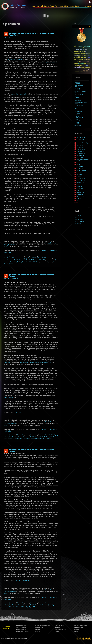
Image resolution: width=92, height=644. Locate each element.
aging (76, 96)
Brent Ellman (80, 189)
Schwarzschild (46, 262)
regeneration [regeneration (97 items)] (78, 67)
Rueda (41, 262)
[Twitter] (81, 639)
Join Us (66, 6)
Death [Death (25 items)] (89, 54)
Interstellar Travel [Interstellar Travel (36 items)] (87, 60)
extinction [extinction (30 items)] (82, 55)
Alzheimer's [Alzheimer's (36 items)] (81, 46)
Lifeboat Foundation (11, 639)
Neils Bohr (33, 260)
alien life (77, 98)
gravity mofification (28, 258)
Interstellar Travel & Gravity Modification (14, 260)
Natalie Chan (80, 183)
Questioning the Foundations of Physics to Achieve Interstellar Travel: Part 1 (32, 451)
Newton (37, 260)
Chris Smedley (81, 201)
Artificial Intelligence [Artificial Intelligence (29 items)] (79, 48)
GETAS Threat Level (6, 628)
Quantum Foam (7, 262)
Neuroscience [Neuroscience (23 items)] (88, 64)
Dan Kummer (80, 163)
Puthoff (54, 260)
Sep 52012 (6, 34)
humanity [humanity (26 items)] (89, 58)
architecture (78, 101)
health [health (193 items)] (78, 57)
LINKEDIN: (57, 625)
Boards (42, 6)
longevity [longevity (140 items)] (81, 63)
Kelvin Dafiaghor (81, 155)
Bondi (44, 256)
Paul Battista (80, 151)
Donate (61, 6)
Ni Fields (44, 260)
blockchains (78, 121)
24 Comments (11, 264)
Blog (38, 6)
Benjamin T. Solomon (12, 256)
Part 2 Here (7, 37)
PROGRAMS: (76, 630)
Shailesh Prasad (81, 149)
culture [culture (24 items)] (87, 54)
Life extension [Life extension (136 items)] (85, 61)
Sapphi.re (25, 639)
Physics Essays (8, 397)
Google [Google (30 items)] (74, 58)
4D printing (77, 84)
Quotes (77, 6)
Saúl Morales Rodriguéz (80, 140)
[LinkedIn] (84, 639)
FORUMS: (57, 632)
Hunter (51, 258)
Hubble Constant (39, 258)
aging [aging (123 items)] (76, 46)
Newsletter (71, 6)
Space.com (7, 363)
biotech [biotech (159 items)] (85, 50)
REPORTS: (38, 630)
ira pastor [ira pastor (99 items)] (77, 61)
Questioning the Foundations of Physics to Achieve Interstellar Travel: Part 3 (32, 34)
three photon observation (15, 59)
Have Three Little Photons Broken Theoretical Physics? (35, 363)
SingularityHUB (79, 224)
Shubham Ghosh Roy (82, 143)
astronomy (77, 104)
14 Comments (36, 607)
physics (31, 256)
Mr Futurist (77, 218)
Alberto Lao (80, 177)
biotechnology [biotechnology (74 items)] (78, 52)
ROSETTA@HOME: (20, 632)
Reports (52, 6)
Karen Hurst (80, 157)
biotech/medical (79, 118)
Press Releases (87, 6)
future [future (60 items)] (85, 55)
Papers (57, 6)
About (34, 6)
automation (78, 107)
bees (76, 108)
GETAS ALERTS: (77, 625)
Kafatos (24, 260)
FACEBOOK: (19, 625)
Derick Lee (79, 175)
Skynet (76, 93)
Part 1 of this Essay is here (12, 279)
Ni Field (40, 260)
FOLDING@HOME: (58, 630)
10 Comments (50, 439)
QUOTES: (75, 632)
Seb (78, 191)
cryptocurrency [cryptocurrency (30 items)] (83, 54)
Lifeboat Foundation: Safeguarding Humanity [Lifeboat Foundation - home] (14, 6)
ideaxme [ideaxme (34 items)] (75, 60)
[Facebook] (78, 639)
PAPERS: (38, 632)
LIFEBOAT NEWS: (39, 625)
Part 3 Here (18, 412)
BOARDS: (75, 628)
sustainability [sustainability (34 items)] (80, 69)
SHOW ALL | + (77, 203)
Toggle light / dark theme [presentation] (90, 2)
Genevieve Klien (81, 137)
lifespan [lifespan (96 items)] (76, 64)
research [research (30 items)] (83, 67)
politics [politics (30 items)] (76, 66)
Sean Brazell (80, 185)
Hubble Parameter (46, 258)
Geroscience (78, 214)
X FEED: (18, 628)
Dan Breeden (80, 147)
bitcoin (76, 119)
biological (77, 113)
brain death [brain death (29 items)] (76, 54)
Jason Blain (80, 195)
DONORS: (57, 628)
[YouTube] (87, 639)
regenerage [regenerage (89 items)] (85, 65)
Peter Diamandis (79, 85)
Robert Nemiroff (36, 262)
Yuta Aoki (79, 172)
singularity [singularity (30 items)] (88, 67)
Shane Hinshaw (81, 179)
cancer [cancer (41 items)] (79, 54)
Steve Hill (79, 187)
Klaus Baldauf (80, 168)
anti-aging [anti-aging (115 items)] (87, 46)
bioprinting (77, 116)
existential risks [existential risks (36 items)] (77, 55)
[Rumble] (90, 639)
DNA (76, 87)
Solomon (51, 262)
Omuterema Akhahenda (80, 166)
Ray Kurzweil (78, 88)
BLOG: (37, 628)
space (34, 256)
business (19, 256)
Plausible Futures (79, 222)
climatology (78, 125)
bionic (76, 115)
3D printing (77, 82)
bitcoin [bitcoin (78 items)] (83, 52)
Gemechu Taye (81, 153)
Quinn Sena (80, 145)
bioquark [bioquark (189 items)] (79, 50)
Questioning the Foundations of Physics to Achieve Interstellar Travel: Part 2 (32, 276)
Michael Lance (81, 193)
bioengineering (78, 112)
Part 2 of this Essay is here (22, 580)
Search (89, 26)
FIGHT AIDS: (19, 630)
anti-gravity (77, 99)
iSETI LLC (7, 247)
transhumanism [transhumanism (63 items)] (79, 71)
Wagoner (5, 264)
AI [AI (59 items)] (78, 46)
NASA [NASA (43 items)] (85, 64)
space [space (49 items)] (76, 69)
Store (81, 6)
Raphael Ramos (81, 181)
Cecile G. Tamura (81, 170)
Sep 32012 (6, 276)
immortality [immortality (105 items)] (80, 59)
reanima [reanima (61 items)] (80, 65)
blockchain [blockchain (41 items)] (87, 52)
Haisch (34, 258)
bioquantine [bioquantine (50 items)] (85, 48)
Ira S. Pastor (80, 199)
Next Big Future (79, 220)
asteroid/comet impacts (81, 102)
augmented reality (79, 105)
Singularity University (80, 91)
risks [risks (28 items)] (85, 67)
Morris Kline (28, 260)
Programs (47, 6)
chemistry (77, 124)
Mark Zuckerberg (79, 94)
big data (77, 110)
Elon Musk (77, 90)
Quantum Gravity (13, 262)
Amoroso (41, 256)
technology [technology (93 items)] (86, 69)
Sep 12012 (6, 451)
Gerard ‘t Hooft (10, 258)
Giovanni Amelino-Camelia (19, 258)
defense (23, 256)
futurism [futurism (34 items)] (88, 56)
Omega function (49, 260)
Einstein (47, 256)
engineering (27, 256)
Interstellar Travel (19, 437)
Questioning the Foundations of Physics (25, 262)
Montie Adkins (81, 197)
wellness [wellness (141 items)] (86, 71)
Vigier (54, 262)
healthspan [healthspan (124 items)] (84, 57)
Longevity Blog (78, 216)
